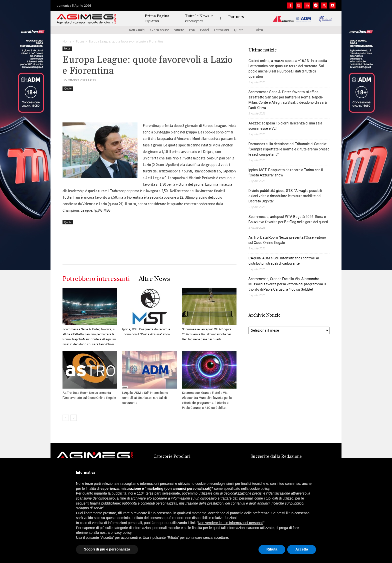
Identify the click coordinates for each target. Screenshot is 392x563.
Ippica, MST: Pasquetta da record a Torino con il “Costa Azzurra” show (286, 173)
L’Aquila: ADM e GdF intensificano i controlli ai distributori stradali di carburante (146, 398)
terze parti (153, 493)
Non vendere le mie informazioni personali (230, 523)
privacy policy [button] (121, 533)
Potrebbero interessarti (96, 279)
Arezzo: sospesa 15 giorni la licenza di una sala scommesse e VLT (285, 126)
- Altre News (152, 279)
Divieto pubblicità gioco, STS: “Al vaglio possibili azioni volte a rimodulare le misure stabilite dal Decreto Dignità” (285, 196)
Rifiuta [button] (272, 549)
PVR (192, 30)
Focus (80, 41)
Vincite (179, 30)
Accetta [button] (302, 549)
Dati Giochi (137, 30)
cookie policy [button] (259, 489)
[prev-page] (66, 418)
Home (67, 41)
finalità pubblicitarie (105, 503)
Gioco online (160, 30)
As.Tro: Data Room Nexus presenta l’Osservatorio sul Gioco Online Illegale (287, 240)
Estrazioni (221, 30)
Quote (239, 30)
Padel (205, 30)
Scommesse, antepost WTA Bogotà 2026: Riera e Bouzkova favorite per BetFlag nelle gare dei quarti (207, 334)
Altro (259, 30)
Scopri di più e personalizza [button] (107, 549)
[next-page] (74, 418)
